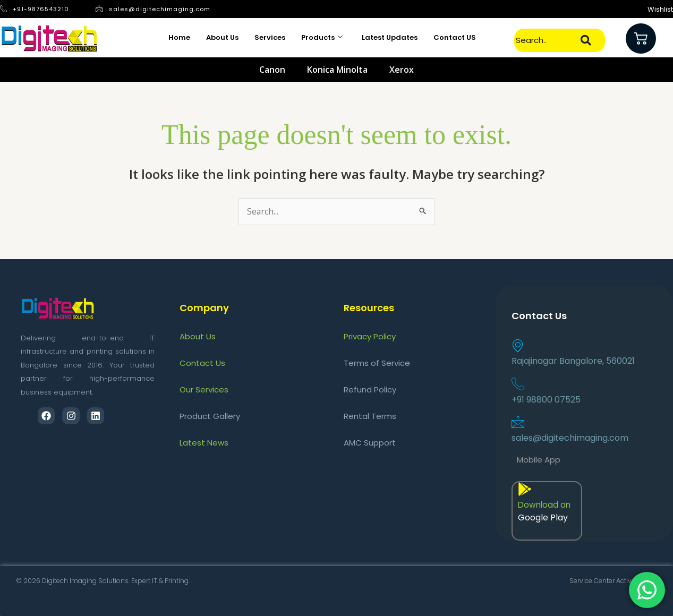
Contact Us (202, 363)
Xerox (402, 70)
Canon (272, 70)
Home (179, 37)
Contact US (455, 37)
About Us (222, 37)
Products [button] (322, 38)
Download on (545, 505)
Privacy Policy (370, 336)
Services (270, 37)
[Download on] (525, 489)
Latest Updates (390, 37)
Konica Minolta (337, 70)
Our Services (204, 390)
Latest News (204, 443)
